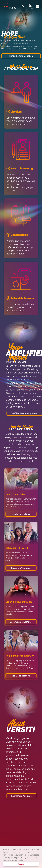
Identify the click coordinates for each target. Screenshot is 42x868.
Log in (30, 8)
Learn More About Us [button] (21, 796)
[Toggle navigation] (37, 7)
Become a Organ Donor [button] (21, 622)
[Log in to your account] (30, 5)
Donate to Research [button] (21, 676)
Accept (21, 864)
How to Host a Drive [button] (21, 514)
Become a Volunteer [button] (21, 568)
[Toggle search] (23, 7)
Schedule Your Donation (21, 56)
